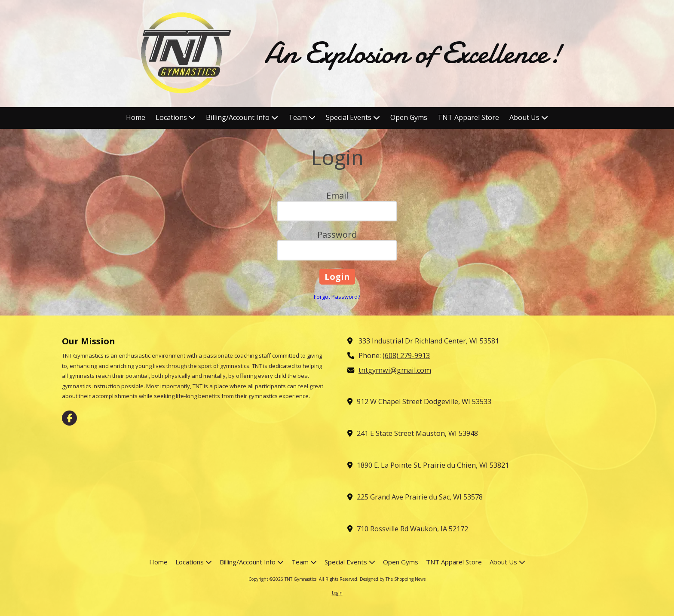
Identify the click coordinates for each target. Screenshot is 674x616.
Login (337, 593)
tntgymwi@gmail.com (395, 370)
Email (337, 195)
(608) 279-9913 (406, 356)
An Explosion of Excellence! (413, 53)
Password (337, 234)
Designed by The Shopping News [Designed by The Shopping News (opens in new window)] (393, 579)
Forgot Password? (337, 297)
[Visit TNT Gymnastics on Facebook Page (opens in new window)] (69, 418)
